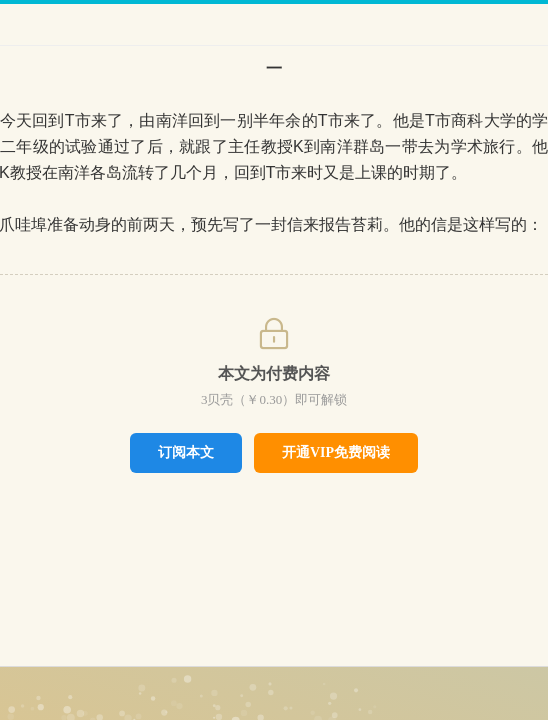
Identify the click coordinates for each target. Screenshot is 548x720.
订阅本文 (186, 452)
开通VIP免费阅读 (336, 452)
